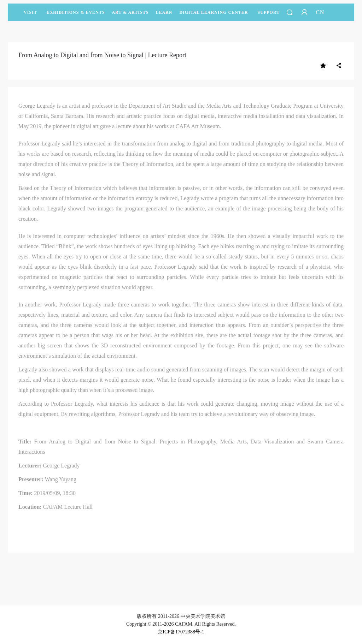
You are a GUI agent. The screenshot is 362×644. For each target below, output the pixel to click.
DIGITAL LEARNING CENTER (214, 12)
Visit (30, 12)
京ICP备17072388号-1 (181, 632)
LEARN (164, 16)
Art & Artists (130, 16)
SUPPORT (269, 16)
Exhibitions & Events (76, 16)
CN (320, 12)
